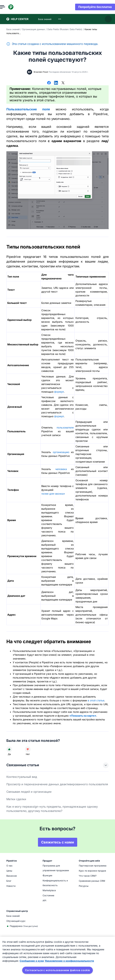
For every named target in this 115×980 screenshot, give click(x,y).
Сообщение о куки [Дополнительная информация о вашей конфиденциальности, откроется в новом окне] (32, 961)
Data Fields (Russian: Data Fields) (65, 29)
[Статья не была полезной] (28, 749)
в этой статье (96, 700)
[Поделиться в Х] (63, 83)
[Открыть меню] (9, 7)
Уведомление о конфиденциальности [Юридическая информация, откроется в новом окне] (69, 961)
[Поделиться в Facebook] (49, 83)
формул (59, 392)
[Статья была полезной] (9, 749)
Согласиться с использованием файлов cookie (58, 970)
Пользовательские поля (28, 109)
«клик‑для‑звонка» (53, 494)
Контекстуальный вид (22, 777)
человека (61, 469)
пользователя (65, 428)
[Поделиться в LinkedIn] (56, 83)
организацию (61, 452)
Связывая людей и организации (29, 792)
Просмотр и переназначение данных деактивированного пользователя (57, 784)
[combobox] (60, 19)
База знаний (13, 29)
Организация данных (33, 29)
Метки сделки (16, 799)
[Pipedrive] (17, 7)
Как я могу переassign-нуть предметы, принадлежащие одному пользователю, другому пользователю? (52, 809)
